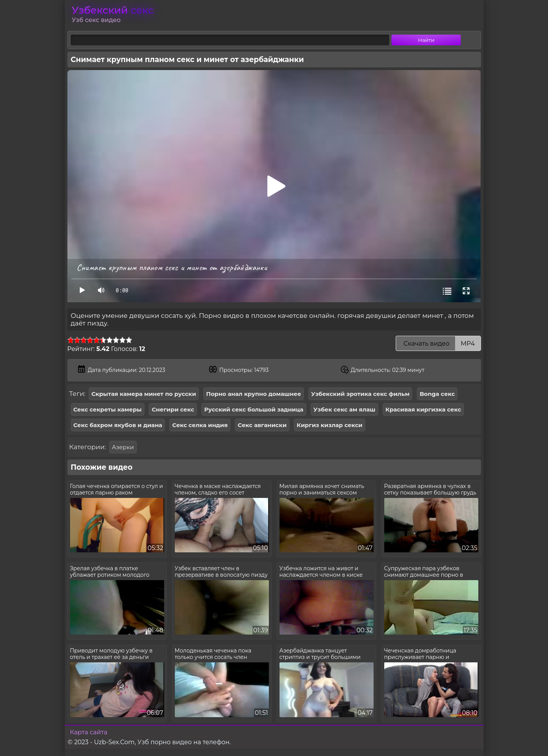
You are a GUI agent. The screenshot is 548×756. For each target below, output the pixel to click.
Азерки (123, 447)
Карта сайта (89, 732)
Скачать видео (438, 344)
